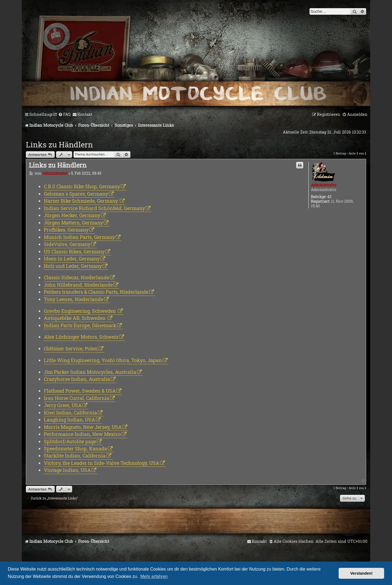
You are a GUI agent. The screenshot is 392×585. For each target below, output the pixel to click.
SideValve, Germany (67, 244)
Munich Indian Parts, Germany (79, 237)
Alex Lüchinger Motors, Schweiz (81, 337)
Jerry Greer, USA (63, 405)
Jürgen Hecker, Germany (72, 215)
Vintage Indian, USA (67, 470)
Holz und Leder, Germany (73, 266)
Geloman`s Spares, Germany (76, 194)
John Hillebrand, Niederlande (78, 285)
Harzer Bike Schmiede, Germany (81, 201)
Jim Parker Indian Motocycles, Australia (90, 372)
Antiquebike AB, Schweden (75, 318)
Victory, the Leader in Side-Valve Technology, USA (102, 463)
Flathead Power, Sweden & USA (80, 391)
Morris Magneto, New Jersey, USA (83, 427)
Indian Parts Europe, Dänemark (80, 325)
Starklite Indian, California (75, 456)
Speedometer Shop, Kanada (75, 448)
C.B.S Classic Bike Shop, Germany (82, 186)
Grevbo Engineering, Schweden (80, 311)
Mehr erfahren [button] (154, 576)
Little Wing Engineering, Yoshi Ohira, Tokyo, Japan (103, 360)
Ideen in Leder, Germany (72, 259)
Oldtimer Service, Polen (71, 348)
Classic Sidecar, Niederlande (76, 277)
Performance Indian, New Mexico (82, 434)
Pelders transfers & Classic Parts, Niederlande (96, 292)
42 (329, 197)
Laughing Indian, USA (69, 420)
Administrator (324, 185)
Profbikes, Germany (66, 230)
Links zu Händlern (59, 145)
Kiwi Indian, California (70, 413)
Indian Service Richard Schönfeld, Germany (94, 208)
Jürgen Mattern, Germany (73, 223)
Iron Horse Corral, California (76, 398)
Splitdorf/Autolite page (70, 441)
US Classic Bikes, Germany (74, 251)
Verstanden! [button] (362, 573)
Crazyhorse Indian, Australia (77, 379)
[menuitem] (64, 114)
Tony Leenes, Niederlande (73, 299)
